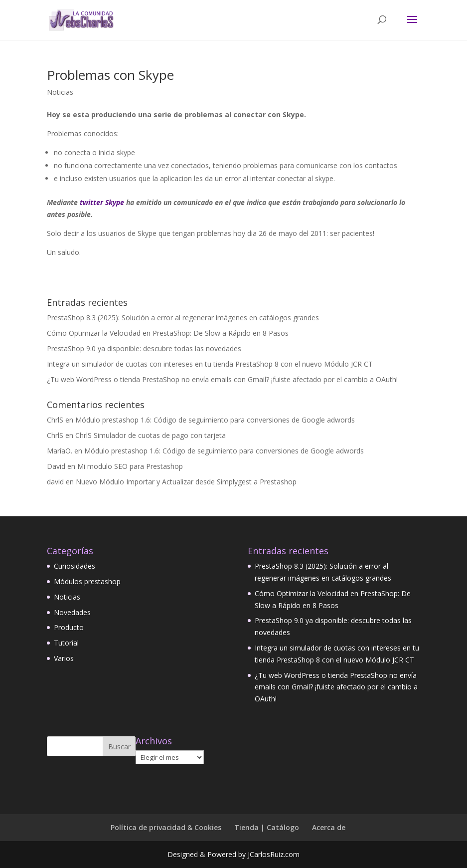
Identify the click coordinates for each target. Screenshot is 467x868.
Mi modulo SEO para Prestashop (130, 466)
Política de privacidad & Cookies (166, 827)
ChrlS (55, 420)
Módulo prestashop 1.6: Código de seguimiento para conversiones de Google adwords (215, 420)
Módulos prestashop (87, 581)
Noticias (60, 92)
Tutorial (66, 643)
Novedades (72, 612)
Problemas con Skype (110, 75)
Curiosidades (75, 566)
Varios (64, 658)
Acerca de (329, 827)
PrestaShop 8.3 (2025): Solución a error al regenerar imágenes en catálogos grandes (183, 318)
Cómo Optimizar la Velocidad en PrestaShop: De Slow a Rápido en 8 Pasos (168, 333)
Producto (69, 627)
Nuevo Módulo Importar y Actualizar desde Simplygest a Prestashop (186, 482)
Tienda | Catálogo (267, 827)
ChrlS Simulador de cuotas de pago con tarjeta (151, 435)
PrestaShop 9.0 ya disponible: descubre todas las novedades (144, 348)
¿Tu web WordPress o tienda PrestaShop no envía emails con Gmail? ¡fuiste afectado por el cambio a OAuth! (222, 379)
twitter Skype (102, 202)
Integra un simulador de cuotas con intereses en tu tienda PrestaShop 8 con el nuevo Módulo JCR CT (210, 364)
